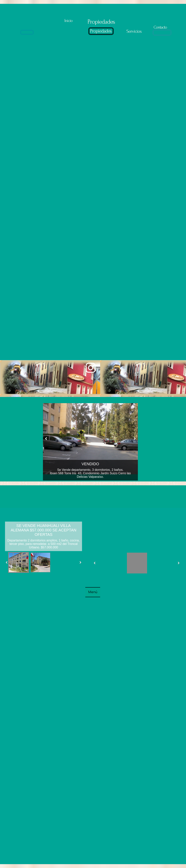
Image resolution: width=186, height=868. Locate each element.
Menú (93, 592)
